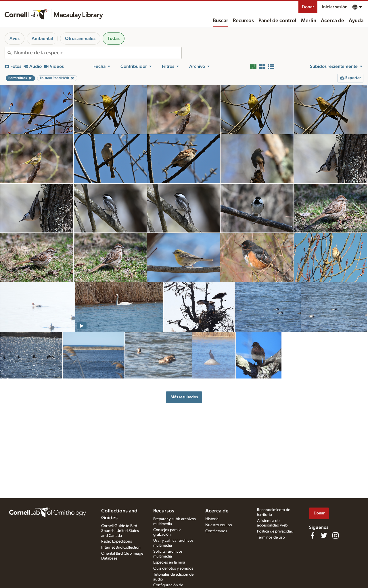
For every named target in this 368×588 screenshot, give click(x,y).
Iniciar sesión (335, 7)
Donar (308, 7)
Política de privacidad (275, 531)
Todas (114, 39)
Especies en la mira (169, 562)
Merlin (309, 21)
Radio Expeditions (117, 541)
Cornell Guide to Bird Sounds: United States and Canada (120, 531)
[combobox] (98, 53)
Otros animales (80, 39)
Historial (212, 519)
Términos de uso (271, 537)
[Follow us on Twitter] (324, 535)
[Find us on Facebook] (313, 535)
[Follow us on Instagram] (336, 535)
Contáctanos (216, 531)
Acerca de (332, 21)
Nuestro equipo (219, 525)
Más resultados (184, 397)
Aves (15, 39)
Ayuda (356, 21)
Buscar (221, 21)
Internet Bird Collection (121, 547)
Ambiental (42, 39)
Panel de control (277, 21)
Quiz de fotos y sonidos (173, 568)
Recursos (243, 21)
